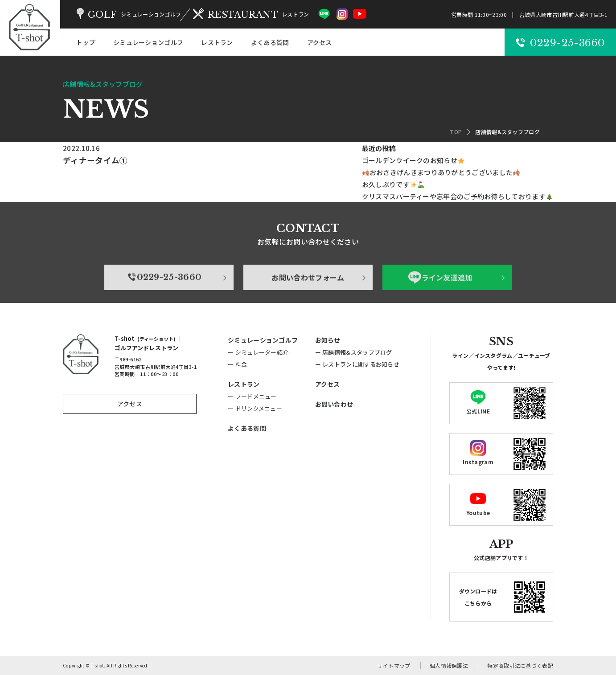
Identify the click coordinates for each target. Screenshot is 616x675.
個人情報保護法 (449, 665)
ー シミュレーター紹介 (258, 352)
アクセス (320, 42)
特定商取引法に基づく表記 (520, 665)
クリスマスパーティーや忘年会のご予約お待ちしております (457, 196)
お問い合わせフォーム (308, 302)
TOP (456, 132)
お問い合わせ (334, 404)
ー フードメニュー (252, 396)
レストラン (217, 42)
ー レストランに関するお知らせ (357, 364)
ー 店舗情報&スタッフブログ (354, 352)
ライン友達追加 (440, 302)
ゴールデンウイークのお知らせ (413, 160)
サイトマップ (394, 665)
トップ (86, 42)
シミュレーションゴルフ (148, 42)
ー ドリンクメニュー (255, 408)
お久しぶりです (393, 184)
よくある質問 (270, 42)
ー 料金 (237, 364)
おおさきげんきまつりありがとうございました (441, 172)
